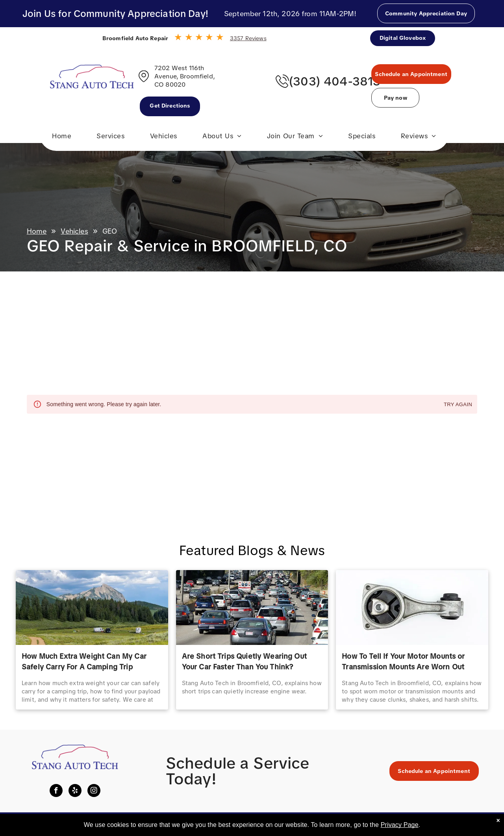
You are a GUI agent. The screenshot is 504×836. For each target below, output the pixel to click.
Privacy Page (400, 825)
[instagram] (94, 791)
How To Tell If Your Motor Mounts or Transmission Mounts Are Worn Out (403, 661)
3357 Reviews (248, 38)
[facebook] (56, 791)
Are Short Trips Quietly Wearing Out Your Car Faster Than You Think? (244, 661)
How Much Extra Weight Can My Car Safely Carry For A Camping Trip (84, 661)
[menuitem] (62, 138)
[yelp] (75, 791)
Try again (458, 405)
